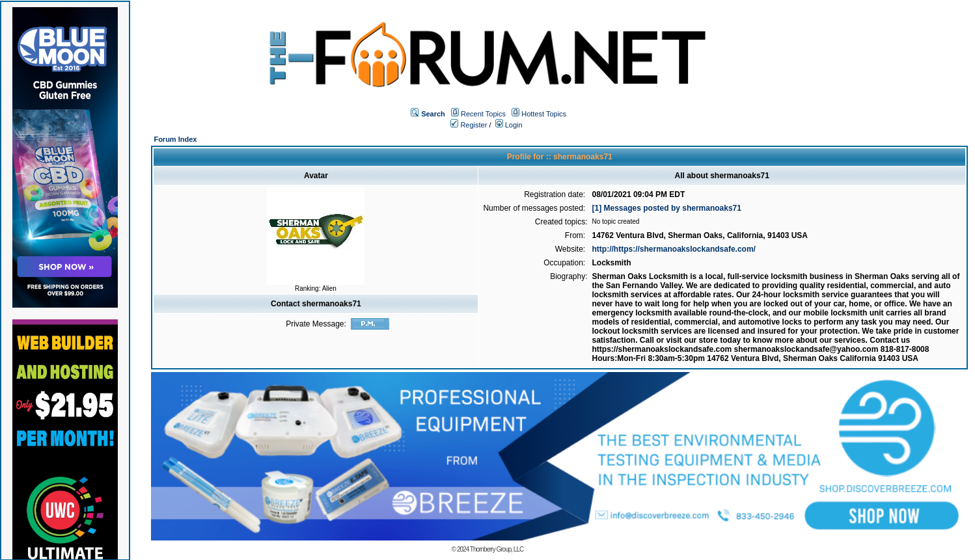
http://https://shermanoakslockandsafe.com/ (674, 249)
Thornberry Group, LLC (497, 549)
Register (469, 125)
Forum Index (175, 139)
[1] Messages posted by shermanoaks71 (667, 208)
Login (509, 125)
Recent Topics (483, 114)
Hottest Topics (544, 114)
